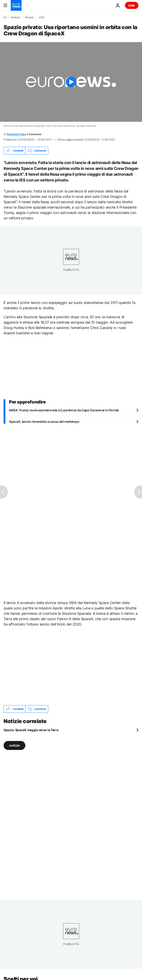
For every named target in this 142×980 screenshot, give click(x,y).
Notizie (16, 17)
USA (42, 17)
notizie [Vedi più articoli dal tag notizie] (14, 745)
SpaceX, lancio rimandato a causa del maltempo (44, 422)
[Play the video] (71, 82)
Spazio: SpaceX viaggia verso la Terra (31, 730)
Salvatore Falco (16, 134)
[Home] (5, 17)
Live (132, 5)
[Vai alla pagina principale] (16, 5)
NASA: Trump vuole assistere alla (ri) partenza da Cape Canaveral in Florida (64, 410)
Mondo (29, 17)
